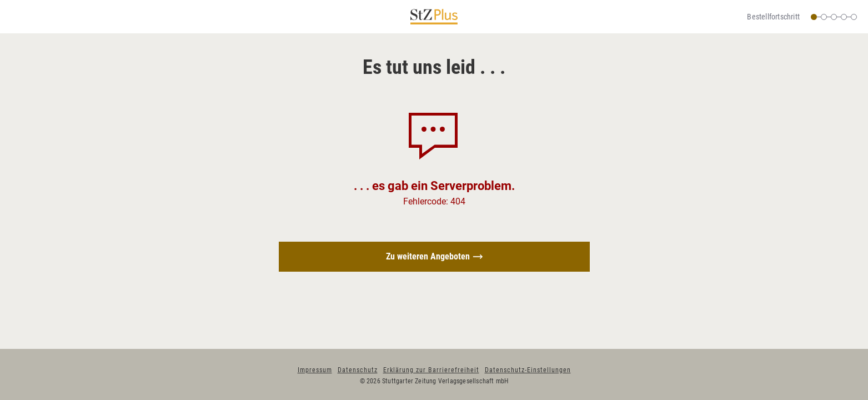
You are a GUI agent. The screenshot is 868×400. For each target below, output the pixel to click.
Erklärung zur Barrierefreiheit (431, 370)
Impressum (315, 370)
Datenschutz (358, 370)
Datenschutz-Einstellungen (528, 370)
